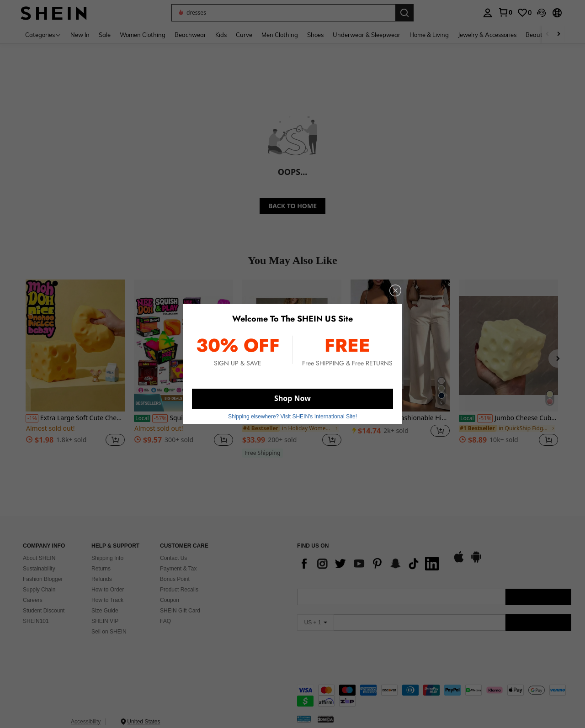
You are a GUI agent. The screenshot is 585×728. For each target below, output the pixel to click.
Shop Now (292, 398)
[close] (395, 290)
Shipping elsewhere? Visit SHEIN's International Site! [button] (292, 417)
